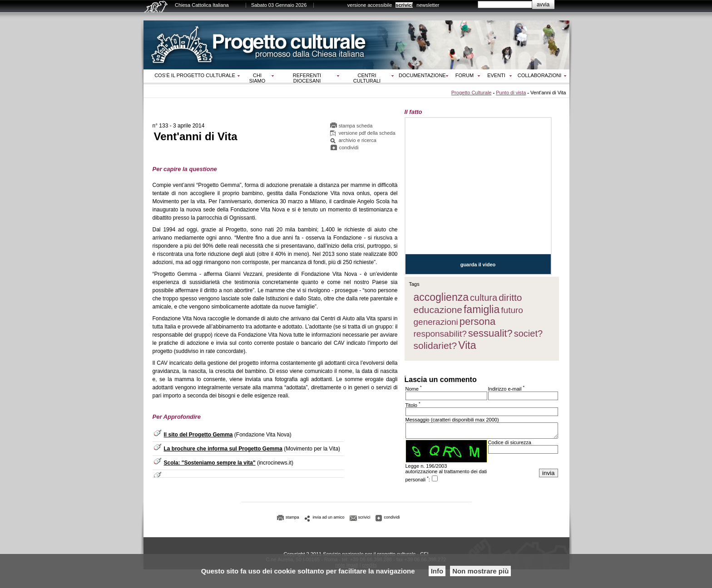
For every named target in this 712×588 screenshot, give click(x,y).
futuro (512, 310)
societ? (528, 333)
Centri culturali (367, 78)
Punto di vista (511, 93)
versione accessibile (370, 5)
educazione (438, 310)
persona (478, 321)
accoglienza (441, 297)
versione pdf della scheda (367, 134)
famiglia (482, 309)
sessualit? (490, 333)
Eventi (496, 75)
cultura (484, 298)
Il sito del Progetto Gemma (198, 436)
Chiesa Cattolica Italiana (202, 5)
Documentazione (422, 75)
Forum (465, 75)
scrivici (404, 5)
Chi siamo (257, 78)
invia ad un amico (329, 520)
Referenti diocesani (307, 78)
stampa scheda (356, 127)
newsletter (428, 5)
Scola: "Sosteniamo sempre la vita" (210, 464)
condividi (349, 149)
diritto (510, 297)
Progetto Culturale (472, 93)
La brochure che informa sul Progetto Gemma (223, 450)
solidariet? (435, 345)
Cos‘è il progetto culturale (195, 75)
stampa (292, 520)
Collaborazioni (540, 75)
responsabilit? (440, 334)
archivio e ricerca (358, 142)
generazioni (436, 322)
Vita (467, 345)
